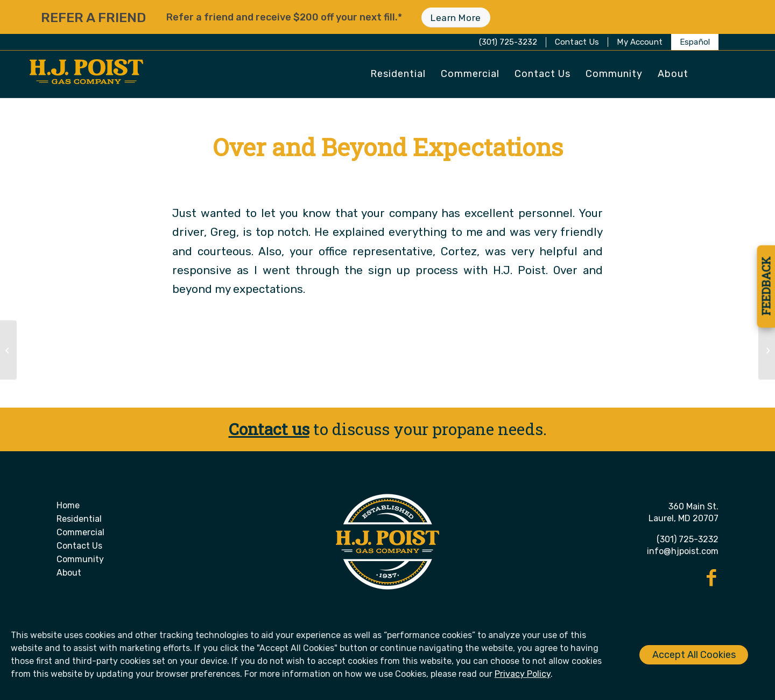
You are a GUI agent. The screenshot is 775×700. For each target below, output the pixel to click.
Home (68, 505)
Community (80, 559)
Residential (79, 519)
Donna (440, 179)
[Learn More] (456, 17)
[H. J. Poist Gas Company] (86, 75)
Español (695, 42)
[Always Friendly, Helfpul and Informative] (8, 350)
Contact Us (577, 42)
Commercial (80, 532)
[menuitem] (577, 42)
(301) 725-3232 (508, 42)
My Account (640, 42)
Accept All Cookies (694, 655)
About (69, 573)
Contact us (269, 429)
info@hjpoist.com (683, 551)
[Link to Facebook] (712, 578)
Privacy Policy (523, 674)
